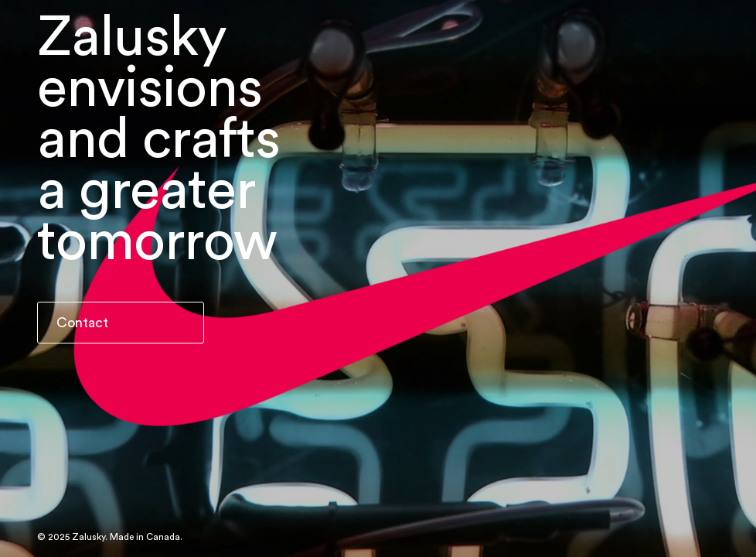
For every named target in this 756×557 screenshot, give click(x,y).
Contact (82, 323)
